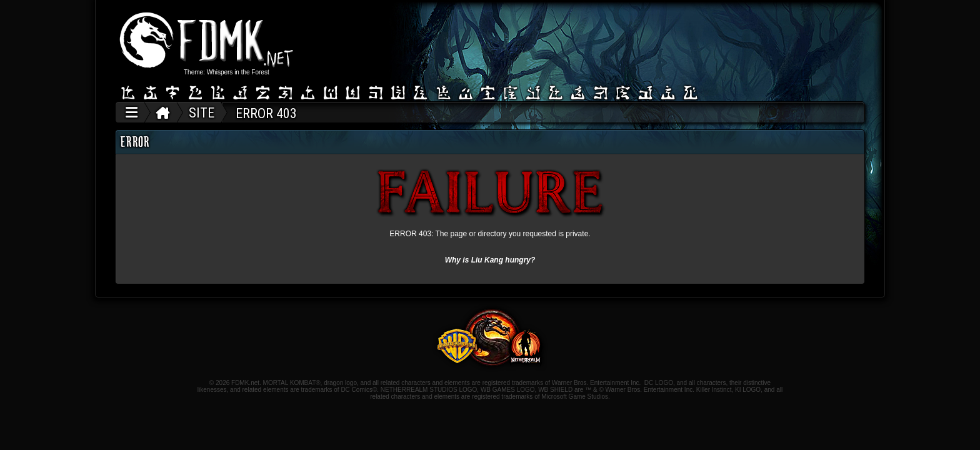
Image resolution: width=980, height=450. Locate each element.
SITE (202, 113)
